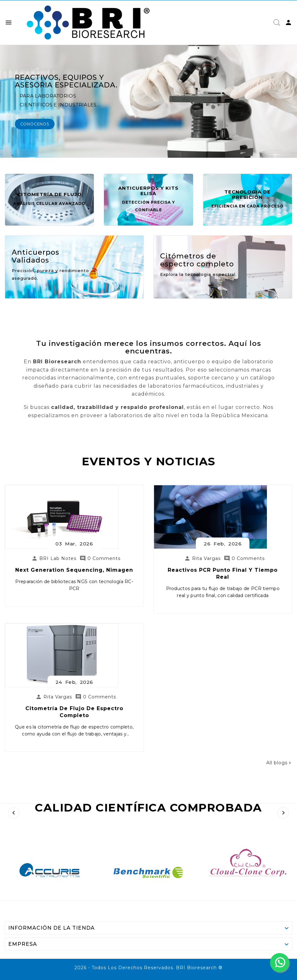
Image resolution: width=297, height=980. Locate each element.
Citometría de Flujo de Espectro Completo (98, 823)
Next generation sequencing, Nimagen (98, 727)
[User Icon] (288, 22)
